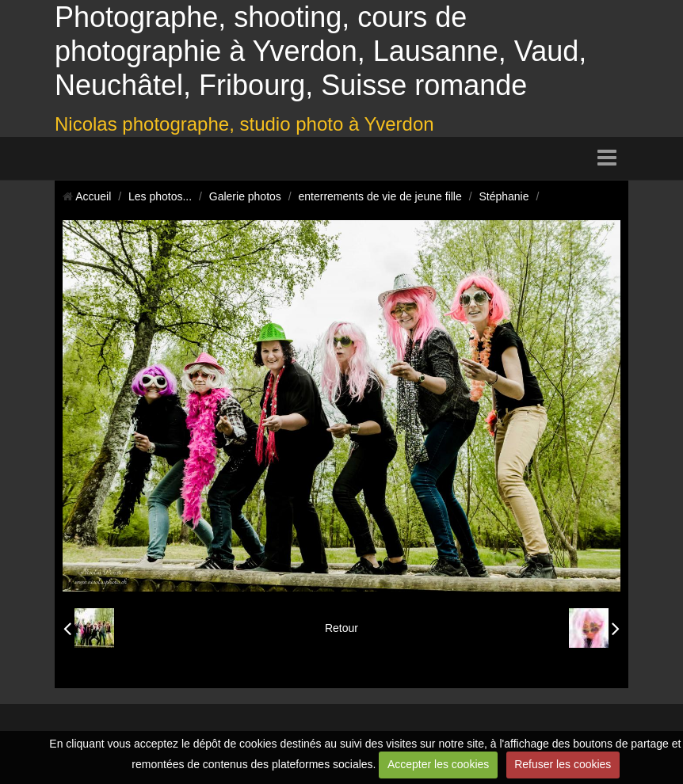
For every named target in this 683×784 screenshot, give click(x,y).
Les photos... (160, 196)
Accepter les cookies (438, 764)
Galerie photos (245, 196)
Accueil (93, 196)
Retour (341, 628)
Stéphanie (504, 196)
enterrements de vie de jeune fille (380, 196)
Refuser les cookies (563, 764)
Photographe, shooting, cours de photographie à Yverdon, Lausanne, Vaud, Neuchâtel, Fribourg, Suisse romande (321, 51)
